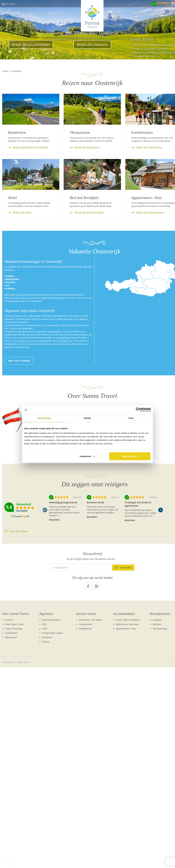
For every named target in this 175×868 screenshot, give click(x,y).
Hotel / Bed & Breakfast (128, 620)
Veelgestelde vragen (52, 633)
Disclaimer (47, 637)
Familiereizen (85, 629)
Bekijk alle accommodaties (31, 44)
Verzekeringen (160, 629)
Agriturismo (9, 13)
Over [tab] (131, 418)
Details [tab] (87, 418)
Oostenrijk (53, 13)
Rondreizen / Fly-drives (91, 620)
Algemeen (46, 614)
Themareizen (86, 624)
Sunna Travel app (14, 629)
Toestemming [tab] (44, 418)
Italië (32, 13)
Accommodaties (124, 614)
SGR (44, 624)
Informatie (137, 13)
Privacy (46, 642)
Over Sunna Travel (15, 614)
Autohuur (157, 620)
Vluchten (157, 624)
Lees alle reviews (19, 531)
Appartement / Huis (126, 629)
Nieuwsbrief (11, 637)
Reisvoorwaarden (51, 620)
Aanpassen (87, 456)
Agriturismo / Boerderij (127, 624)
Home (5, 71)
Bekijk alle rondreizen (92, 44)
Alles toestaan (130, 456)
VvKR (45, 629)
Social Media (11, 633)
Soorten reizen (86, 614)
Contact (160, 13)
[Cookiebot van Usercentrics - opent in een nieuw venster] (138, 410)
